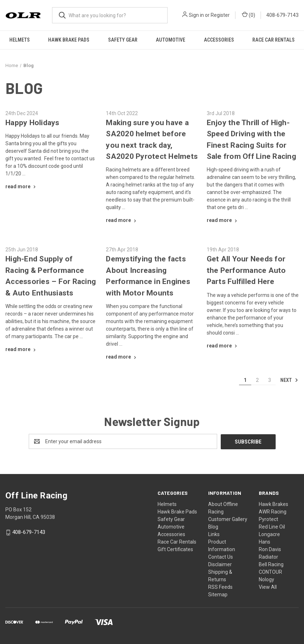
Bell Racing (271, 564)
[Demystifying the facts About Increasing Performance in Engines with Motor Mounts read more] (122, 357)
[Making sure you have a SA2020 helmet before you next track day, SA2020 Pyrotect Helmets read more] (122, 220)
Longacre (269, 534)
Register (220, 15)
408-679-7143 (282, 15)
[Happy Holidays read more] (21, 186)
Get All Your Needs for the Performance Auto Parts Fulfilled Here (246, 270)
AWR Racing (273, 511)
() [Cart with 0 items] (249, 15)
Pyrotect (268, 519)
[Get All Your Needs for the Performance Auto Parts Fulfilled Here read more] (223, 346)
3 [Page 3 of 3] (270, 380)
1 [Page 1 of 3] (245, 380)
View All (268, 587)
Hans (265, 541)
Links (214, 534)
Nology (266, 579)
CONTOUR (270, 572)
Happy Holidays (32, 123)
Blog (213, 526)
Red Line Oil (272, 526)
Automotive (170, 40)
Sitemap (218, 594)
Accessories (219, 40)
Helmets (20, 40)
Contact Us (221, 557)
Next (289, 380)
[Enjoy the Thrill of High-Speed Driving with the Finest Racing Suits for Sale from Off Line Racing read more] (223, 220)
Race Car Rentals (273, 40)
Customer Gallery (228, 519)
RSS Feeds (220, 587)
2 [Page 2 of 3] (257, 380)
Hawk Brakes (273, 504)
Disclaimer (220, 564)
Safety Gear (123, 40)
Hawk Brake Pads (69, 40)
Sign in (196, 15)
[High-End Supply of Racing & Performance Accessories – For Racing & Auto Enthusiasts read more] (21, 349)
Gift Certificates (175, 549)
